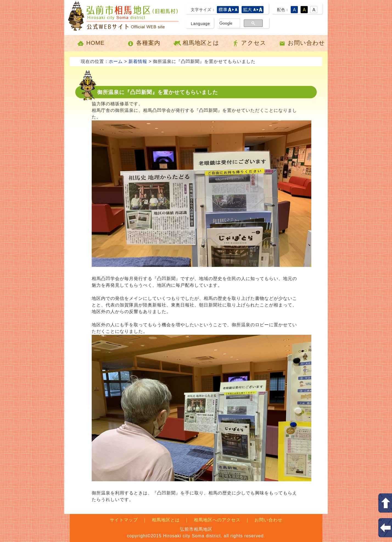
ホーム (116, 61)
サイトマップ (124, 520)
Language (200, 24)
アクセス (249, 43)
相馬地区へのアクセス (217, 520)
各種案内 (143, 43)
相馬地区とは (196, 43)
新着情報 (138, 61)
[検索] (226, 23)
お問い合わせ (302, 43)
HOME (90, 43)
